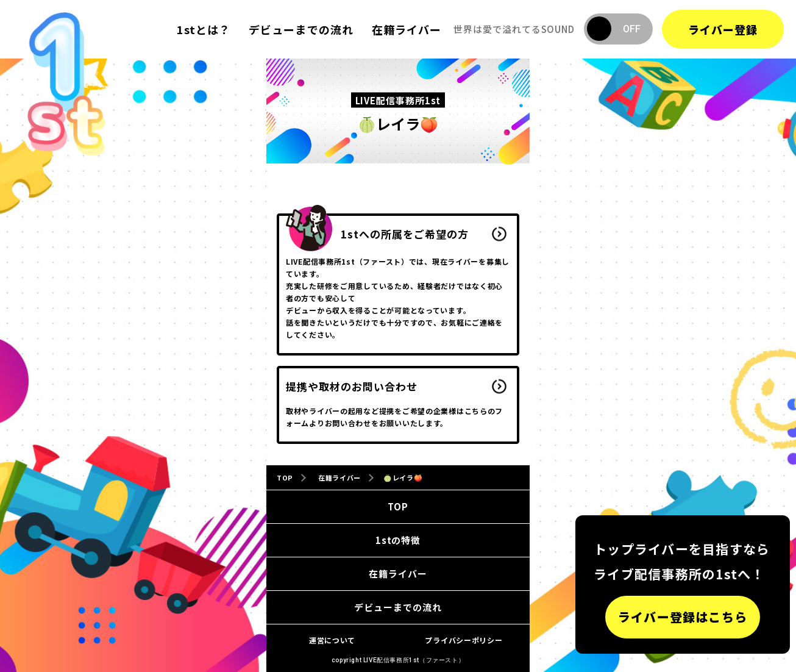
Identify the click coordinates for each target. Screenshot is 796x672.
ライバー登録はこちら (683, 617)
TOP (398, 506)
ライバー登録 (723, 29)
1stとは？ (204, 29)
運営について (332, 640)
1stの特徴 (398, 540)
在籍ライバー (407, 29)
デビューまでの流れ (301, 29)
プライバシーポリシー (464, 640)
